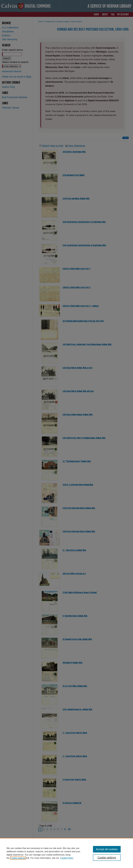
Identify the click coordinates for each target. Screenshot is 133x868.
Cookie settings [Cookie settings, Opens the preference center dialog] (107, 858)
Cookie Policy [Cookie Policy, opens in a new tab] (67, 858)
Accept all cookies (107, 849)
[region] (66, 853)
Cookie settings (18, 858)
